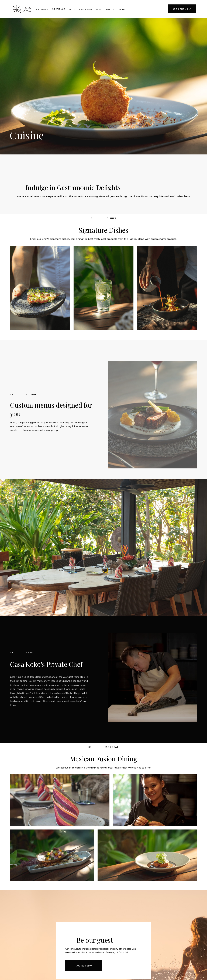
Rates (72, 9)
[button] (58, 9)
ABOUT (123, 9)
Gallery (111, 9)
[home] (22, 9)
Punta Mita (86, 9)
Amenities (42, 9)
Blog (99, 9)
